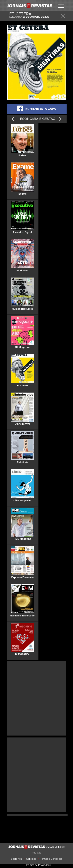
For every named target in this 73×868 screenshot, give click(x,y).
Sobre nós (16, 859)
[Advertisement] (36, 698)
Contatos (31, 859)
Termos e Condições (51, 859)
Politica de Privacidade (38, 865)
